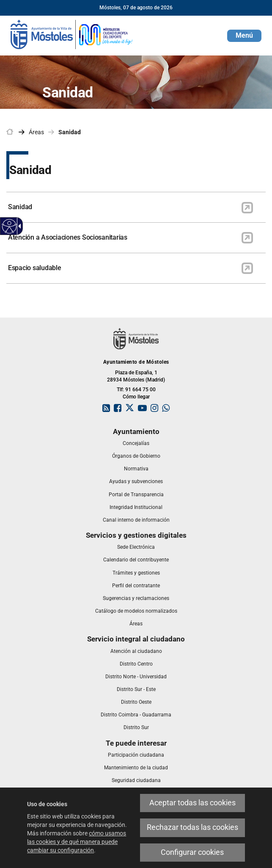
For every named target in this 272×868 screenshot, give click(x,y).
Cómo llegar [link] (136, 397)
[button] (244, 36)
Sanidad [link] (70, 132)
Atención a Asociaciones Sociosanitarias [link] (68, 237)
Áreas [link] (36, 132)
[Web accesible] (10, 226)
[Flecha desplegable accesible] (18, 226)
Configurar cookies (192, 852)
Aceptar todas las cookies (192, 803)
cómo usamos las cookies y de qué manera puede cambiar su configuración (77, 842)
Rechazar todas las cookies (192, 827)
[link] (72, 34)
